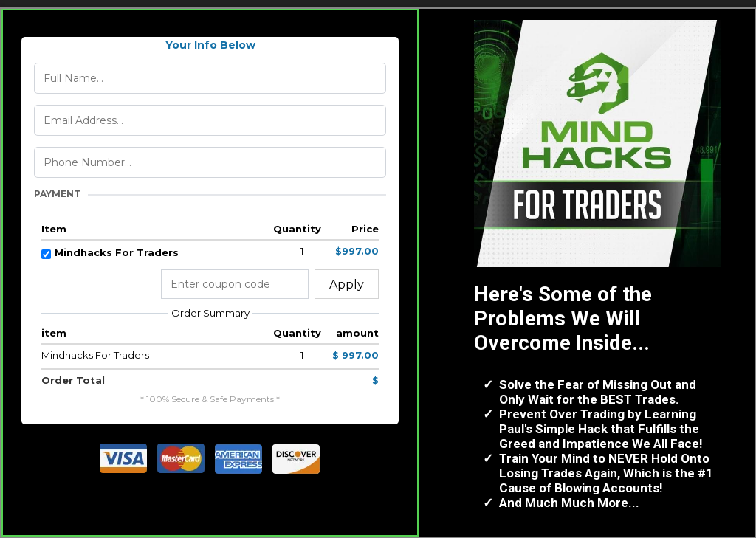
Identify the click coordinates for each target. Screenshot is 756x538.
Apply (347, 284)
